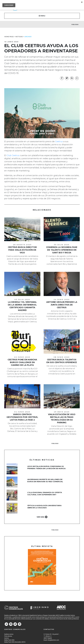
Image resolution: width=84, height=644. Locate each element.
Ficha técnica (8, 636)
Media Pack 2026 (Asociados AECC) (15, 642)
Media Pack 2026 (9, 640)
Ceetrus (59, 142)
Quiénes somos (9, 634)
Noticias (19, 37)
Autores (7, 638)
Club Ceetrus (13, 155)
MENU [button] (42, 16)
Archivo (28, 37)
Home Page (9, 37)
